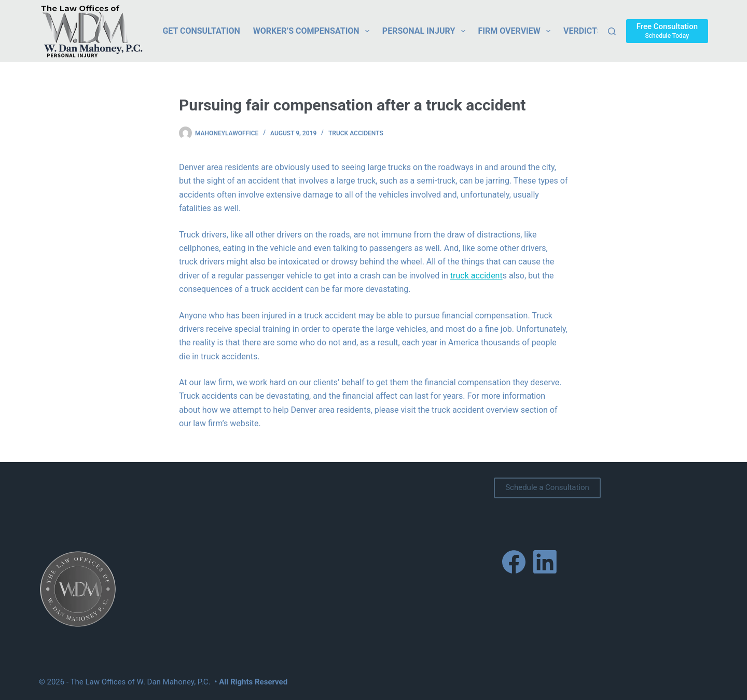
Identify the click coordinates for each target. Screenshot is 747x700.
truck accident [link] (476, 276)
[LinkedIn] (545, 562)
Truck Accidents (356, 133)
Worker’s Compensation (313, 31)
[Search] (612, 31)
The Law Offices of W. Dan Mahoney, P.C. (141, 682)
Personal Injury (426, 31)
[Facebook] (514, 562)
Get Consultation (201, 31)
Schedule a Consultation (547, 487)
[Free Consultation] (667, 31)
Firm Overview (516, 31)
